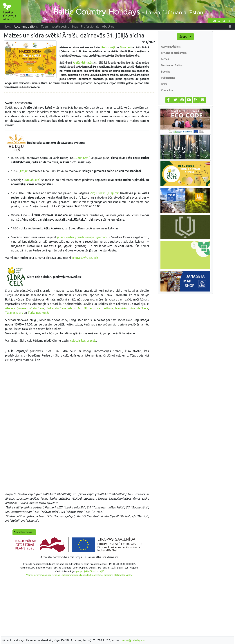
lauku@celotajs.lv (133, 640)
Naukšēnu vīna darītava (132, 308)
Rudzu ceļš (108, 47)
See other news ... (24, 532)
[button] (230, 26)
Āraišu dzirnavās (83, 63)
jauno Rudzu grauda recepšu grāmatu (82, 237)
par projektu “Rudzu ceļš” (90, 571)
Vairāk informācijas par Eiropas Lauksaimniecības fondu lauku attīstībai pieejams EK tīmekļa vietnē (79, 575)
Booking (166, 72)
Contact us (167, 90)
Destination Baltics (172, 65)
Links (164, 84)
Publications (168, 78)
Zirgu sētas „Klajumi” (105, 193)
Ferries (165, 59)
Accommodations (171, 47)
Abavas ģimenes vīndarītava (25, 308)
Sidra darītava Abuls (61, 308)
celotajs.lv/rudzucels (85, 258)
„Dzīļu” (24, 171)
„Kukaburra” (32, 180)
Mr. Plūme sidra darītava (95, 308)
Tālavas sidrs (14, 313)
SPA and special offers (174, 53)
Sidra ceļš (126, 47)
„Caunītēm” (82, 158)
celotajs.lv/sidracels (83, 341)
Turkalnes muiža (39, 313)
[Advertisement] (79, 609)
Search (184, 37)
